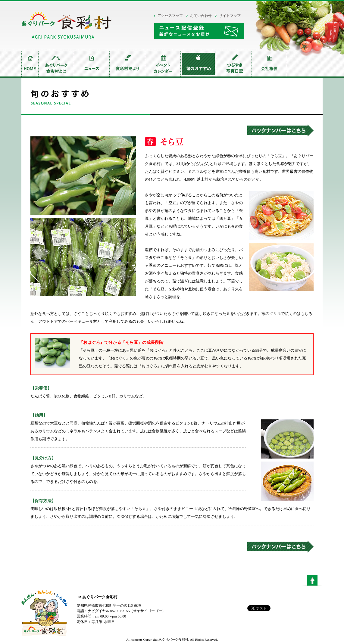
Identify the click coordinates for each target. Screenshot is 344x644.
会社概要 (269, 64)
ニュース (92, 64)
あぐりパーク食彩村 (67, 27)
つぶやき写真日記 (234, 64)
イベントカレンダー (163, 64)
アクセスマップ (170, 16)
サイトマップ (230, 16)
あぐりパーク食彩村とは (56, 64)
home (30, 64)
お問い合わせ (201, 16)
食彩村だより (127, 64)
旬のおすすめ (198, 64)
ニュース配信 (199, 31)
